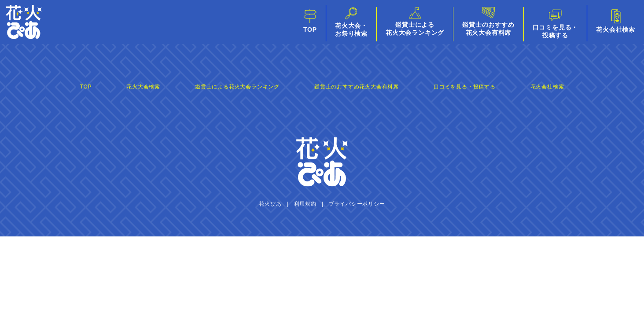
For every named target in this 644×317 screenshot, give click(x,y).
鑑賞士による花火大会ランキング (237, 87)
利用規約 (305, 204)
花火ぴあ (270, 204)
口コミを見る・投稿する (465, 87)
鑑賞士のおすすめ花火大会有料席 (357, 87)
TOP (86, 87)
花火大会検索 (143, 87)
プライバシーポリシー (357, 204)
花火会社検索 (547, 87)
